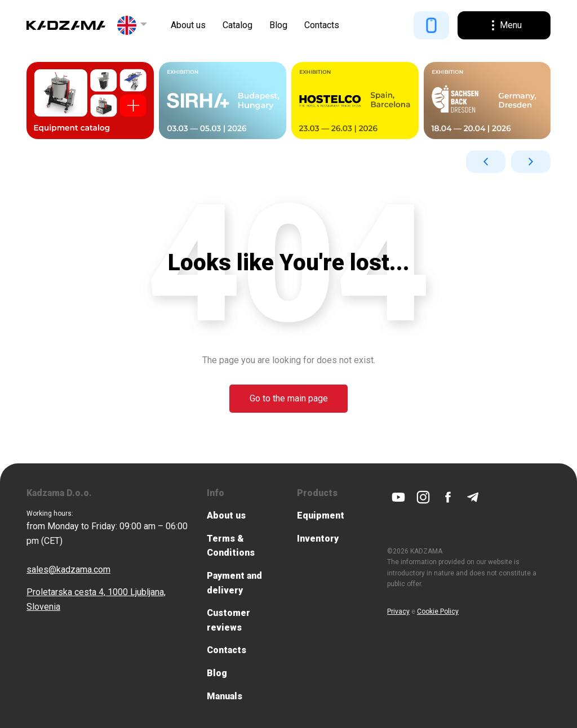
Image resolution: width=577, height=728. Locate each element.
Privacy (398, 611)
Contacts (322, 25)
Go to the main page (289, 398)
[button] (132, 25)
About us (188, 25)
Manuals (225, 696)
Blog (278, 25)
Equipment (321, 515)
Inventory (318, 538)
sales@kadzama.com (68, 569)
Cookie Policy (438, 611)
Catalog (238, 25)
